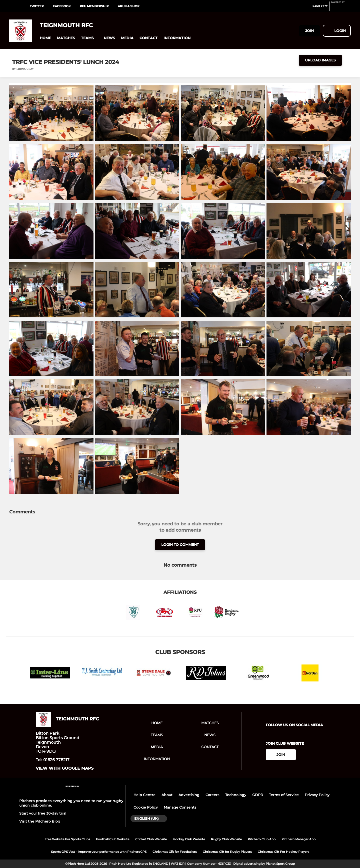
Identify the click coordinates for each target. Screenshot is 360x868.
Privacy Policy (317, 795)
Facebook (62, 6)
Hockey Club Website (189, 839)
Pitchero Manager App (298, 839)
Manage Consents (180, 807)
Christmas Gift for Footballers (175, 852)
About (167, 795)
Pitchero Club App (262, 839)
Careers (212, 795)
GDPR (258, 795)
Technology (236, 795)
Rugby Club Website (226, 839)
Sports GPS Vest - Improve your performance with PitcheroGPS (99, 852)
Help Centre (144, 795)
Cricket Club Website (151, 839)
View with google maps (65, 768)
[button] (45, 38)
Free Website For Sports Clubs (67, 839)
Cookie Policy (146, 807)
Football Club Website (113, 839)
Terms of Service (284, 795)
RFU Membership (94, 6)
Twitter (37, 6)
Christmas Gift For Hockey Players (283, 852)
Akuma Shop (129, 6)
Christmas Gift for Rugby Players (227, 852)
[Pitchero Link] (341, 8)
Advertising (189, 795)
